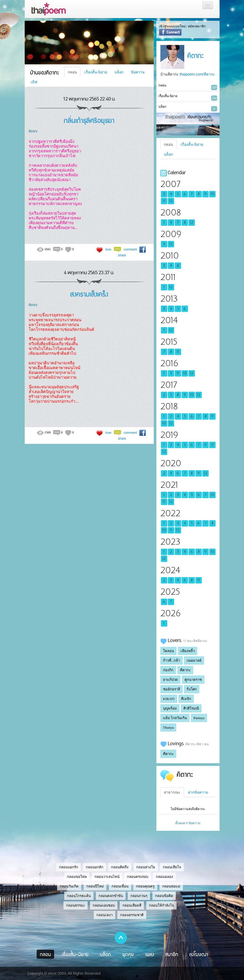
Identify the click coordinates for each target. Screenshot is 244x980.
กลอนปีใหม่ (95, 886)
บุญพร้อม (170, 708)
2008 (171, 213)
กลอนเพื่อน (120, 886)
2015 (169, 342)
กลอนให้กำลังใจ (161, 905)
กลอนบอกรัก (69, 867)
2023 (170, 542)
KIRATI (169, 699)
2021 (169, 485)
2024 (170, 570)
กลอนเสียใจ (172, 867)
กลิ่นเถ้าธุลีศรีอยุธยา (89, 120)
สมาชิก (172, 954)
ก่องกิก (168, 670)
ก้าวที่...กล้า (172, 660)
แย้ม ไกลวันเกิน (175, 718)
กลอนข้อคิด (164, 896)
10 (212, 194)
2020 (171, 463)
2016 (169, 363)
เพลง (150, 954)
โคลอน (168, 651)
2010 (170, 256)
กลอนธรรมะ (76, 905)
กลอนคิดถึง (120, 867)
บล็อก (119, 72)
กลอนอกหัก (95, 867)
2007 (170, 184)
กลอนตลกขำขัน (111, 896)
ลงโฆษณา (199, 954)
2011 (168, 277)
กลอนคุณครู (145, 886)
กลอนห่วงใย (146, 867)
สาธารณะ (172, 792)
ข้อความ (138, 72)
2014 (169, 320)
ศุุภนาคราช (193, 680)
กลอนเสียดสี (132, 905)
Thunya (168, 727)
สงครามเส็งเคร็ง (89, 294)
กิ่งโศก (192, 689)
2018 (169, 406)
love (108, 249)
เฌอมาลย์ (194, 660)
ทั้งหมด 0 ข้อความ (188, 823)
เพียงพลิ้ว (188, 651)
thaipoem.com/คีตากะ (197, 74)
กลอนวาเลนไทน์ (107, 877)
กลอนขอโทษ (77, 877)
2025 (170, 592)
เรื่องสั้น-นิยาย (96, 72)
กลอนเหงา (104, 915)
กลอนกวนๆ (139, 896)
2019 (169, 435)
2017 (169, 385)
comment (130, 249)
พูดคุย (128, 954)
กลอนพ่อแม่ (171, 886)
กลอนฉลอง (164, 877)
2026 (170, 613)
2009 (171, 234)
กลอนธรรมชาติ (132, 915)
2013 (169, 299)
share (122, 255)
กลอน (72, 72)
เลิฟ (34, 82)
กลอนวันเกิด (69, 886)
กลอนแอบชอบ (104, 905)
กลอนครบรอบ (138, 877)
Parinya (199, 718)
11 (164, 201)
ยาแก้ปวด (170, 680)
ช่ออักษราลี (172, 689)
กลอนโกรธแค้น (79, 896)
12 (171, 201)
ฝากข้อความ (198, 792)
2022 (170, 513)
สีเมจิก (186, 699)
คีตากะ (33, 131)
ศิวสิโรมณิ (191, 708)
